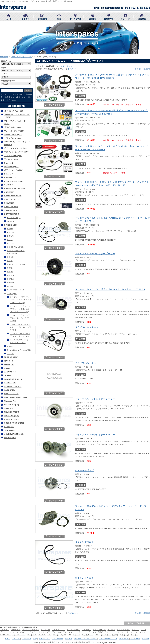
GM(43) (8, 368)
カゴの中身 (124, 639)
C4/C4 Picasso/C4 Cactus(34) (16, 252)
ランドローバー (19, 635)
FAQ (35, 639)
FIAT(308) (9, 361)
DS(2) (10, 271)
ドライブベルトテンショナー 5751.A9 (95, 435)
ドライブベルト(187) (14, 127)
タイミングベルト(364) (15, 111)
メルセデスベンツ (65, 632)
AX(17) (10, 232)
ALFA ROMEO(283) (13, 181)
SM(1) (10, 229)
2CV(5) (11, 221)
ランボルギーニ (73, 630)
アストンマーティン (31, 630)
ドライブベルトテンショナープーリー (95, 254)
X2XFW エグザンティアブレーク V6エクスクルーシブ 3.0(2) (21, 300)
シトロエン (14, 632)
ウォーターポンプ (84, 470)
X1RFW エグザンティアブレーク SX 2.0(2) (20, 335)
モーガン (135, 635)
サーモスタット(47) (13, 134)
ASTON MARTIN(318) (14, 188)
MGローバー (5, 635)
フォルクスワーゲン (47, 632)
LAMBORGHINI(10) (13, 379)
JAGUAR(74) (10, 372)
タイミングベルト (84, 542)
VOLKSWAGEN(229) (14, 434)
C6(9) (10, 261)
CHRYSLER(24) (12, 214)
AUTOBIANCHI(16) (13, 196)
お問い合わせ (57, 639)
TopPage (4, 57)
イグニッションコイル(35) (16, 148)
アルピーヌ (124, 635)
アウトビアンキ (123, 630)
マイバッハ (79, 632)
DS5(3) (11, 282)
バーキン (42, 635)
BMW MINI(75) (11, 207)
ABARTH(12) (10, 177)
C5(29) (10, 257)
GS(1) (10, 286)
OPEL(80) (9, 408)
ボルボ (63, 635)
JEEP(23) (9, 375)
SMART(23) (10, 430)
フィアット (86, 630)
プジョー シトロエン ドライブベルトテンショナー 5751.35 (110, 289)
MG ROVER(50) (12, 405)
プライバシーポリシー (108, 639)
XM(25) (11, 346)
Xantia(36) (12, 293)
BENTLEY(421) (11, 199)
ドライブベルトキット (87, 327)
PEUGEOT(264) (12, 412)
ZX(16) (10, 353)
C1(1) (10, 240)
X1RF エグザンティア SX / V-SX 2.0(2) (20, 341)
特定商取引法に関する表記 (85, 639)
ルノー (144, 630)
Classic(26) (10, 163)
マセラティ (16, 630)
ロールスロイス (58, 630)
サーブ (56, 635)
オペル (117, 632)
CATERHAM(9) (11, 210)
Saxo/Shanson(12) (16, 290)
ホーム (7, 639)
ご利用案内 (26, 639)
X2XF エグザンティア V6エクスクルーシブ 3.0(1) (20, 318)
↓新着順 (146, 69)
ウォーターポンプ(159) (15, 131)
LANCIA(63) (10, 383)
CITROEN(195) (11, 225)
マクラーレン (91, 632)
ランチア (111, 630)
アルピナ (108, 632)
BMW (100, 632)
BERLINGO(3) (14, 218)
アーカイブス (44, 639)
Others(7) (9, 174)
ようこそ (16, 639)
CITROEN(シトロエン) (21, 57)
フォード (76, 635)
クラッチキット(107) (14, 138)
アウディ (33, 632)
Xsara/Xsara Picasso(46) (19, 350)
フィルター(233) (12, 159)
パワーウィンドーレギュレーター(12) (17, 143)
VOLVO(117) (10, 438)
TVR (49, 635)
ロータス (134, 632)
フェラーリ (5, 630)
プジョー (4, 632)
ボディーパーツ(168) (14, 170)
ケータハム (32, 635)
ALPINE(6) (9, 185)
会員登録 (145, 639)
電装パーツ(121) (12, 166)
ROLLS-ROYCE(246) (14, 423)
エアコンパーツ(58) (13, 156)
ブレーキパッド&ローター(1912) (16, 122)
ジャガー (143, 632)
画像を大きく (67, 66)
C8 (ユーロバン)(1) (16, 264)
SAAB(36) (9, 427)
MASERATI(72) (11, 394)
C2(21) (10, 243)
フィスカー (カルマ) (109, 635)
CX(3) (10, 268)
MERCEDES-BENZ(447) (15, 397)
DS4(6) (11, 279)
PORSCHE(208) (12, 416)
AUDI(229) (9, 192)
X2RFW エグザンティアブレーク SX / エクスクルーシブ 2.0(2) (20, 309)
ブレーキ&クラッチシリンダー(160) (17, 116)
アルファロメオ (99, 630)
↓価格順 (137, 69)
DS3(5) (11, 275)
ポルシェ (24, 632)
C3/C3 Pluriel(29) (15, 247)
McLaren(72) (10, 401)
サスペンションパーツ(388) (17, 152)
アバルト (135, 630)
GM (69, 635)
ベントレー (45, 630)
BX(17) (10, 236)
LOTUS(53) (9, 390)
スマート (125, 632)
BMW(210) (9, 203)
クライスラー (87, 635)
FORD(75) (9, 364)
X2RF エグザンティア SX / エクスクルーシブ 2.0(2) (21, 327)
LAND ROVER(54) (13, 386)
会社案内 (69, 639)
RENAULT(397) (11, 419)
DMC (97, 635)
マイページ (135, 639)
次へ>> (75, 69)
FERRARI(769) (11, 357)
